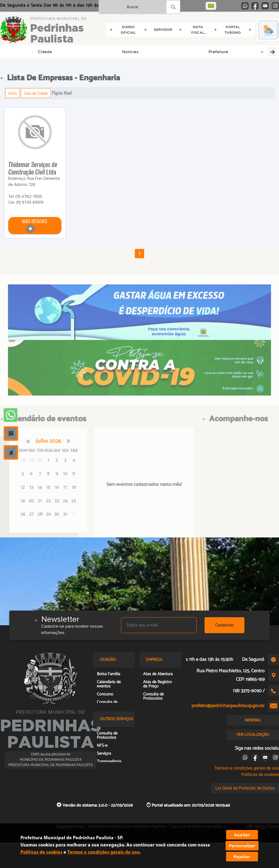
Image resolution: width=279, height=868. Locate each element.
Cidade (15, 52)
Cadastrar (224, 625)
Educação (99, 52)
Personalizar (242, 846)
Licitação (251, 52)
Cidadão (191, 52)
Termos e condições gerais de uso (247, 768)
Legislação (219, 52)
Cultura (126, 52)
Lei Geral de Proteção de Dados (245, 788)
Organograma (157, 52)
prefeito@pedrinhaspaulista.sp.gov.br (228, 706)
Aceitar (242, 835)
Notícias (40, 52)
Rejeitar (242, 857)
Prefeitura (70, 52)
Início (13, 93)
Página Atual (62, 93)
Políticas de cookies (260, 775)
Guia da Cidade (36, 93)
